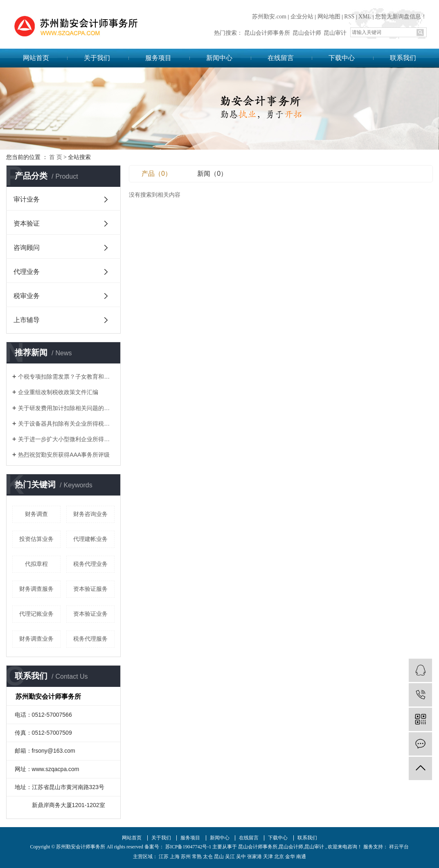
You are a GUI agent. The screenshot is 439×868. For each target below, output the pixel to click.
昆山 (219, 857)
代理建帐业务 (90, 539)
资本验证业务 (90, 614)
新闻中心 (219, 58)
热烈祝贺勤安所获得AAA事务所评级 (64, 455)
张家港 (254, 857)
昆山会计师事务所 (267, 33)
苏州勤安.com (269, 17)
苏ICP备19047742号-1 (188, 847)
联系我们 (403, 58)
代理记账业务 (36, 614)
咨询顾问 (27, 248)
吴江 (230, 857)
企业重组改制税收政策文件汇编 (58, 392)
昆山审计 (335, 33)
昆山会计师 (307, 33)
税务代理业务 (90, 564)
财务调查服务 (36, 589)
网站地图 (329, 17)
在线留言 (281, 58)
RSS (349, 17)
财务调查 (36, 514)
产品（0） (156, 174)
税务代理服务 (90, 639)
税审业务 (27, 296)
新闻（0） (212, 174)
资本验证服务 (90, 589)
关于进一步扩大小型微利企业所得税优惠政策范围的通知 (66, 439)
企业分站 (302, 17)
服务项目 (158, 58)
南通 (301, 857)
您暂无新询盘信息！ (401, 17)
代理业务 (27, 272)
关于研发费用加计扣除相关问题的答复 (66, 408)
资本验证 (27, 223)
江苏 (164, 857)
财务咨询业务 (90, 514)
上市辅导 (27, 320)
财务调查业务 (36, 639)
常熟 (197, 857)
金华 (290, 857)
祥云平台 (398, 847)
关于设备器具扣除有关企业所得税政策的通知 (66, 424)
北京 (279, 857)
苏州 (186, 857)
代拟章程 (36, 564)
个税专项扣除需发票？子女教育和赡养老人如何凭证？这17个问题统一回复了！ (66, 377)
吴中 (241, 857)
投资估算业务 (36, 539)
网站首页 (36, 58)
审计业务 (27, 199)
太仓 (208, 857)
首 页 (56, 157)
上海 (175, 857)
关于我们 (97, 58)
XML (365, 17)
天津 (268, 857)
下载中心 (342, 58)
